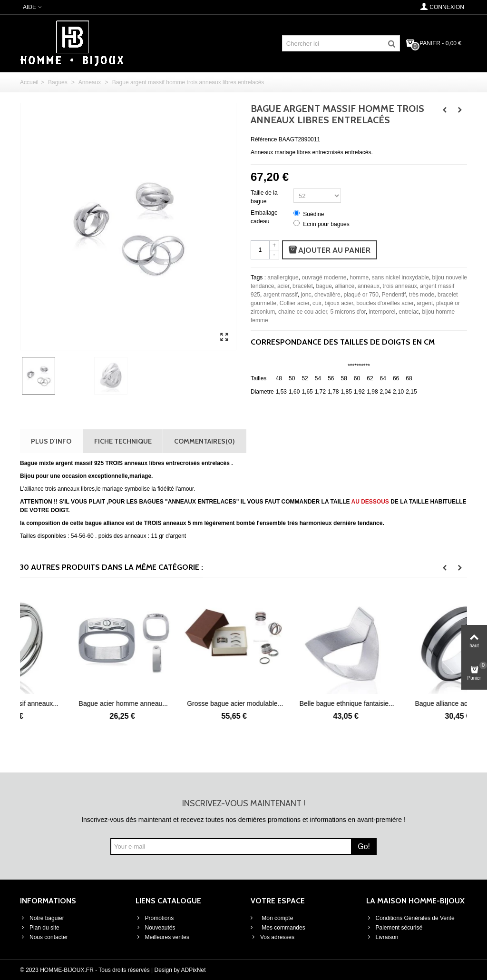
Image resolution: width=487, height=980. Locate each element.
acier (283, 286)
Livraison (382, 937)
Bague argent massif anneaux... (76, 703)
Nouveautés (156, 928)
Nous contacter (44, 937)
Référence (264, 139)
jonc (306, 295)
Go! (364, 846)
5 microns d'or (348, 312)
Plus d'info (51, 441)
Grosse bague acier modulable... (299, 703)
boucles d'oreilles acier (385, 303)
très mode (422, 295)
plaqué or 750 (361, 295)
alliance (345, 286)
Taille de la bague (264, 197)
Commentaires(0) (205, 441)
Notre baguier (42, 918)
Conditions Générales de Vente (410, 918)
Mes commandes (283, 928)
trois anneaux (400, 286)
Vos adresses (273, 937)
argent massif (281, 295)
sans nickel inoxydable (400, 277)
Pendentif (394, 295)
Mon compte (277, 918)
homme (359, 277)
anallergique (283, 277)
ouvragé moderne (324, 277)
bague (324, 286)
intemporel (382, 312)
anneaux (369, 286)
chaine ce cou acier (303, 312)
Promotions (155, 918)
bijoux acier (339, 303)
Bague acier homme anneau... (188, 703)
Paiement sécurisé (394, 928)
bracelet (303, 286)
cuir (317, 303)
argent (425, 303)
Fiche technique (123, 441)
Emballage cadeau (264, 217)
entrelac (409, 312)
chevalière (327, 295)
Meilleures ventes (162, 937)
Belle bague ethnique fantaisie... (411, 703)
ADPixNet (194, 970)
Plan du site (40, 928)
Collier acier (295, 303)
